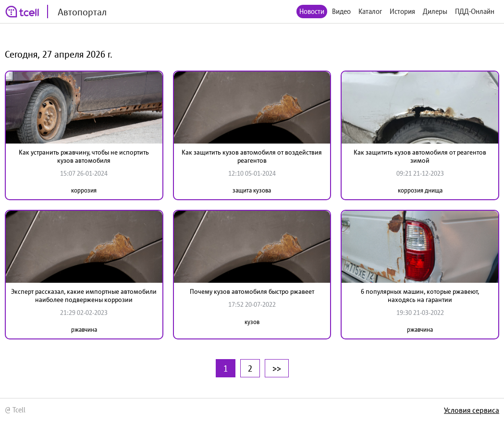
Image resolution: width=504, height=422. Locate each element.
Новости (312, 11)
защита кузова (252, 190)
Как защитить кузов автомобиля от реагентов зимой (420, 156)
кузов (252, 322)
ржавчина (84, 330)
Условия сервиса (472, 410)
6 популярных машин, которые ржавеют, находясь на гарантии (420, 295)
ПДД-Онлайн (475, 11)
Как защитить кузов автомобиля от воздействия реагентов (252, 156)
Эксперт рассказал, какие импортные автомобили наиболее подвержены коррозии (84, 295)
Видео (341, 11)
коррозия (84, 190)
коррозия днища (420, 190)
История (402, 11)
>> (277, 368)
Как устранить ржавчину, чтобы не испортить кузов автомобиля (84, 156)
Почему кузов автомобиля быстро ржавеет (252, 291)
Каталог (370, 11)
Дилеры (435, 11)
